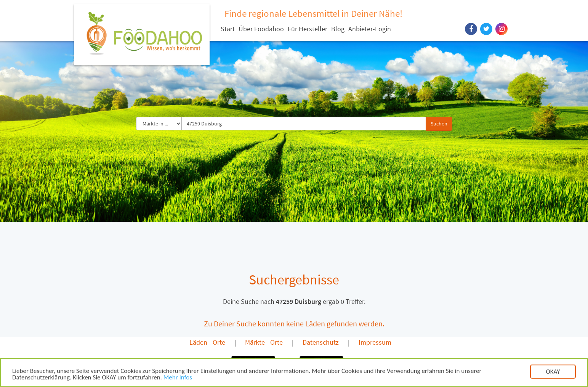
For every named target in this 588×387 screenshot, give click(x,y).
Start (228, 29)
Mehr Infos (178, 379)
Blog (338, 29)
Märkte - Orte (264, 342)
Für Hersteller (308, 29)
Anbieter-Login (370, 29)
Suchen (439, 124)
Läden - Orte (207, 342)
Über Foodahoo (261, 29)
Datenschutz (321, 342)
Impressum (375, 342)
